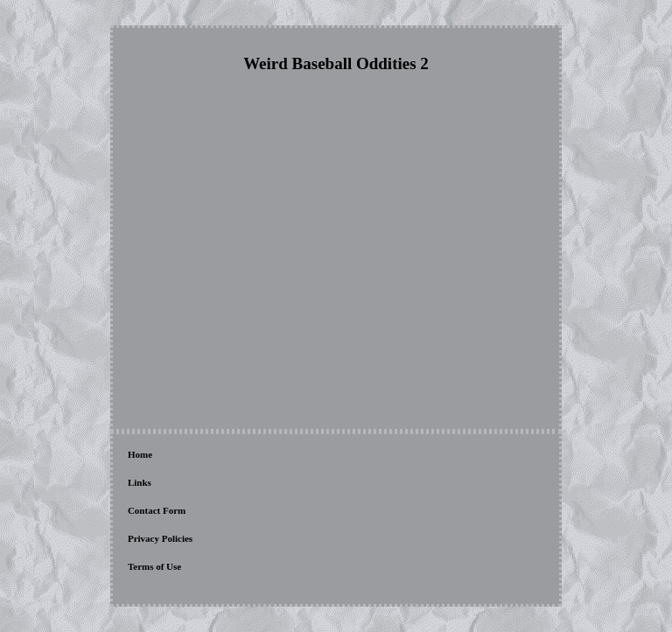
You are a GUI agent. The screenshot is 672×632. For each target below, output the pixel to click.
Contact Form (157, 510)
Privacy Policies (160, 538)
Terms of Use (154, 566)
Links (140, 482)
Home (140, 454)
